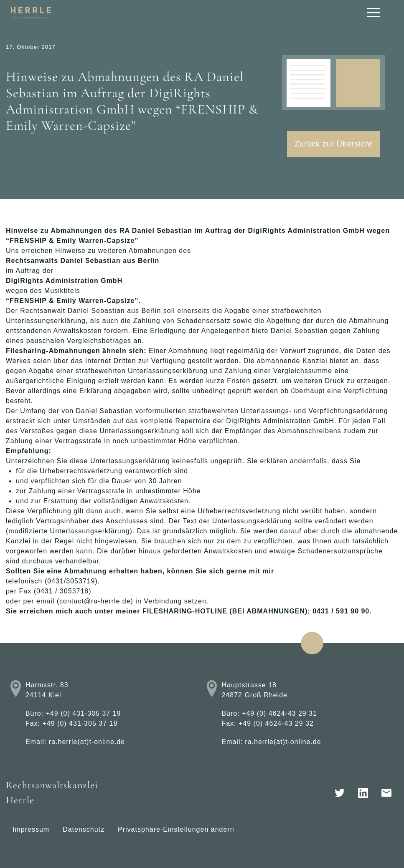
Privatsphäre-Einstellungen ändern (176, 829)
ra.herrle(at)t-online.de (87, 742)
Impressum (31, 829)
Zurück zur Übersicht (333, 144)
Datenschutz (84, 829)
